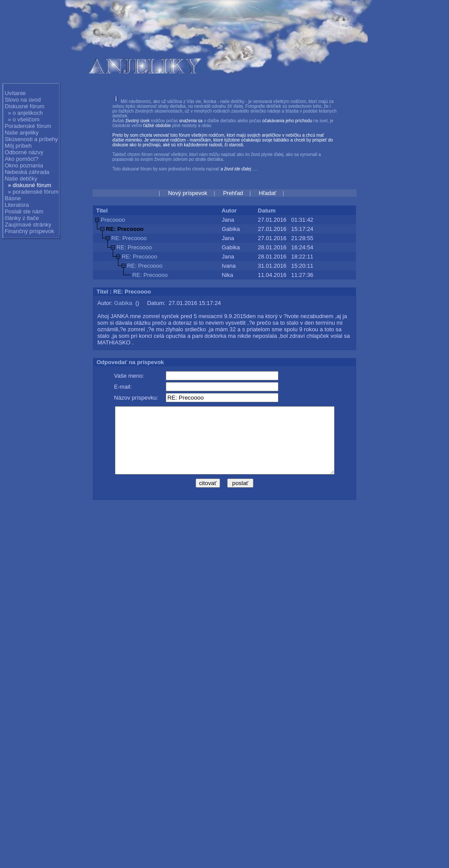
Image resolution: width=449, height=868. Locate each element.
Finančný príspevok (30, 231)
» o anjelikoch (25, 113)
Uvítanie (15, 93)
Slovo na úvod (23, 100)
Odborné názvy (24, 152)
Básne (13, 198)
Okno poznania (24, 165)
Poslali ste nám (24, 211)
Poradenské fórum (28, 126)
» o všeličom (24, 119)
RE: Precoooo (129, 238)
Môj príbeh (18, 146)
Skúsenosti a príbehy (31, 139)
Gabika (123, 303)
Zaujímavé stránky (28, 225)
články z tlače (22, 218)
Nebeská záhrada (27, 172)
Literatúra (17, 205)
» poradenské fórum (33, 192)
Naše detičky (21, 179)
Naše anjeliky (22, 133)
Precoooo (113, 220)
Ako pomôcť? (22, 159)
